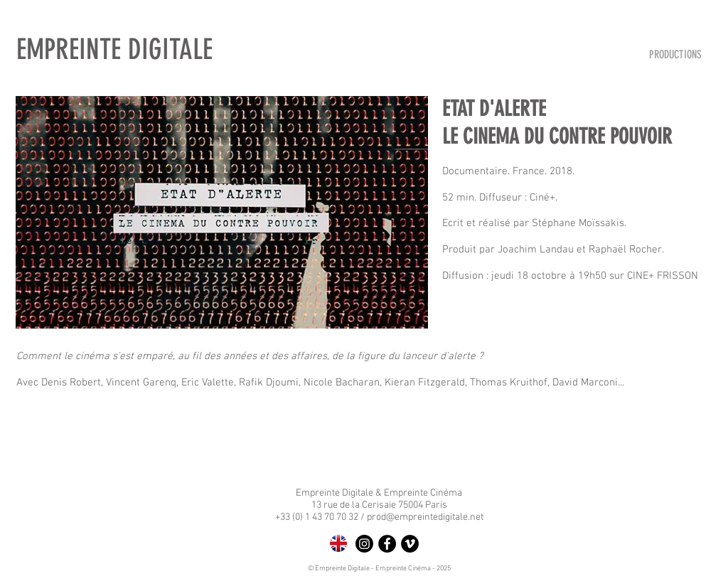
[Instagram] (364, 544)
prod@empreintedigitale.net (425, 517)
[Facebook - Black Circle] (387, 544)
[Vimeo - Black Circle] (410, 544)
